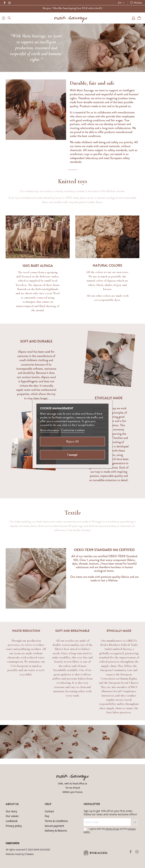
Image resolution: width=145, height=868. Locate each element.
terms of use (112, 829)
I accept (72, 455)
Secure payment (54, 826)
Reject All (72, 441)
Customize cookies (73, 430)
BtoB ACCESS (96, 853)
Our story (11, 811)
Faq (47, 816)
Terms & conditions (56, 821)
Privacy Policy (57, 859)
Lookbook (12, 821)
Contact (49, 811)
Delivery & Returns (56, 831)
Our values (12, 816)
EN (122, 3)
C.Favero (29, 854)
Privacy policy (14, 826)
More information (50, 430)
